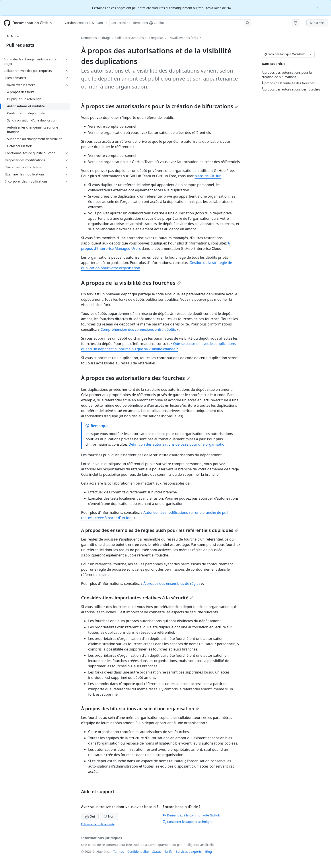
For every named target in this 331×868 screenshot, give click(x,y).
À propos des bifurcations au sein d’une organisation (140, 709)
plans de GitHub (208, 176)
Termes (119, 852)
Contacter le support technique (187, 822)
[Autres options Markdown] (311, 54)
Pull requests (20, 45)
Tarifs (168, 852)
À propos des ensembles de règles (172, 583)
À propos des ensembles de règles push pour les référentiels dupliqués (160, 530)
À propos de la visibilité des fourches (131, 283)
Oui (90, 816)
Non (109, 816)
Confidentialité (138, 852)
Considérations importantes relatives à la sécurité (137, 598)
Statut (157, 852)
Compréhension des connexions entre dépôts (138, 329)
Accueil (13, 36)
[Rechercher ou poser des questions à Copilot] (180, 23)
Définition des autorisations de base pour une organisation (178, 444)
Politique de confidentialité (98, 824)
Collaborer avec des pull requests (139, 38)
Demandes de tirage (96, 38)
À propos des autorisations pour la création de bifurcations (160, 106)
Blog (208, 852)
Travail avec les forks (183, 38)
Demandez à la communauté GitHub (191, 815)
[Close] (318, 7)
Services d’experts (189, 852)
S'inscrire (317, 23)
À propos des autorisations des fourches (136, 378)
